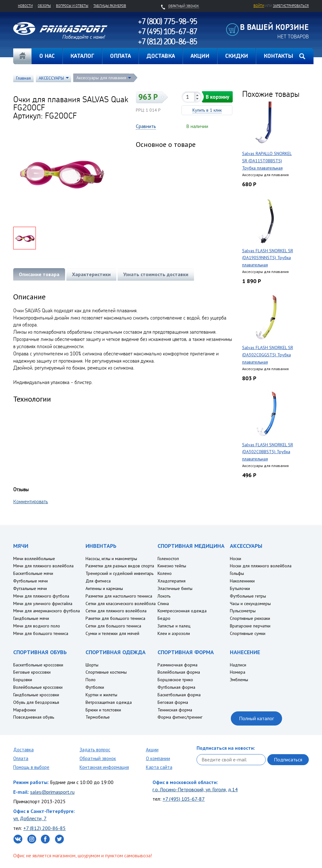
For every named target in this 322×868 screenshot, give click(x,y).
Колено (165, 573)
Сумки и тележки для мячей (112, 633)
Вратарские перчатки (250, 626)
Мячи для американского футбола (47, 611)
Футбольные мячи (31, 581)
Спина (163, 604)
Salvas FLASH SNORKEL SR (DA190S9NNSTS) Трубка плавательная (268, 258)
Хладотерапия (172, 581)
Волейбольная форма (179, 672)
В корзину (217, 97)
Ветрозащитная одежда (109, 702)
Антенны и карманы (104, 588)
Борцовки (23, 680)
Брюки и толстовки (103, 710)
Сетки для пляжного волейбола (116, 611)
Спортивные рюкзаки (250, 618)
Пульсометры (243, 611)
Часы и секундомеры (250, 604)
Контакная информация (104, 767)
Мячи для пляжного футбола (41, 596)
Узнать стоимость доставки (156, 274)
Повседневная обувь (34, 717)
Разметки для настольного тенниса (119, 596)
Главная (22, 56)
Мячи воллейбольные (34, 559)
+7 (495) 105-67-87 (184, 799)
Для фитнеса (98, 581)
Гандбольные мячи (31, 618)
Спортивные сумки (248, 633)
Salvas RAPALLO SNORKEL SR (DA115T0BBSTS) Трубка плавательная (267, 161)
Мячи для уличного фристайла (43, 604)
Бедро (164, 618)
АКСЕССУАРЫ (51, 78)
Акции (152, 750)
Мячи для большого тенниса (41, 633)
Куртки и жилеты (101, 695)
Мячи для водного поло (37, 626)
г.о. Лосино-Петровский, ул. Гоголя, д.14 (195, 789)
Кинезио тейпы (172, 566)
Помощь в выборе (31, 767)
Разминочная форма (178, 665)
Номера (238, 672)
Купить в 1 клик (207, 110)
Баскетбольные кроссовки (38, 665)
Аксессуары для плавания (101, 78)
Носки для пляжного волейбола (261, 566)
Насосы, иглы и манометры (111, 559)
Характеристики (91, 274)
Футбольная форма (176, 687)
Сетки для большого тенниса (113, 626)
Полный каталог (256, 718)
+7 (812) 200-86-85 (44, 828)
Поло (91, 680)
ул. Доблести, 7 (30, 818)
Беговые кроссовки (32, 672)
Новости (25, 6)
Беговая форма (173, 702)
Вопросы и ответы (72, 6)
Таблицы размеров (110, 6)
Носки (236, 559)
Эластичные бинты (175, 588)
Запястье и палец (174, 626)
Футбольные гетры (248, 596)
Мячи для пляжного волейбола (43, 566)
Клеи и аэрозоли (174, 633)
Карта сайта (159, 767)
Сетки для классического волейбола (121, 604)
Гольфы (237, 573)
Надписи (238, 665)
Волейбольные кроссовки (38, 687)
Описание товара (39, 274)
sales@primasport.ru (52, 792)
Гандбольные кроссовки (36, 695)
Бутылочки (240, 588)
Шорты (92, 665)
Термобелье (98, 717)
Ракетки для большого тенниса (115, 618)
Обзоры (44, 6)
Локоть (164, 596)
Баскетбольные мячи (33, 573)
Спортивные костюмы (106, 672)
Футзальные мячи (30, 588)
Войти (259, 6)
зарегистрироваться (291, 6)
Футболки (95, 687)
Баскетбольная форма (179, 695)
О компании (158, 758)
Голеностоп (168, 559)
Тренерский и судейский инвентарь (119, 573)
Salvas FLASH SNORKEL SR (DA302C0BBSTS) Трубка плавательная (268, 452)
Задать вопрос (95, 750)
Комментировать (31, 501)
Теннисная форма (175, 710)
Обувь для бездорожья (36, 702)
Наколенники (242, 581)
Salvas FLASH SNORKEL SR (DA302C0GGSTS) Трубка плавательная (268, 355)
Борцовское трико (175, 680)
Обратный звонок (98, 758)
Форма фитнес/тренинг (180, 717)
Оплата (21, 758)
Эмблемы (239, 680)
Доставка (23, 750)
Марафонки (25, 710)
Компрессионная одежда (182, 611)
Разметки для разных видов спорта (120, 566)
